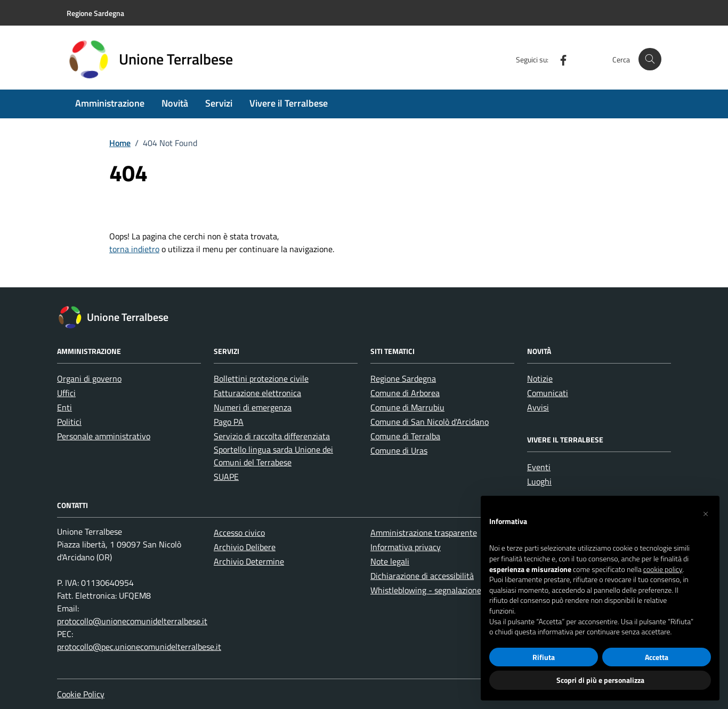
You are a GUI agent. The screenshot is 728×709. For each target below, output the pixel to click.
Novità (175, 103)
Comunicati (548, 393)
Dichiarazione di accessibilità (422, 576)
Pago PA (229, 422)
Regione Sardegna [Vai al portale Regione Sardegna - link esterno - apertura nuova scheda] (95, 13)
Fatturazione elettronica (257, 393)
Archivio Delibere (245, 547)
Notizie (540, 378)
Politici (69, 422)
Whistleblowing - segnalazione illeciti (438, 590)
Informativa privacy (406, 547)
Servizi (219, 103)
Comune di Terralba (405, 436)
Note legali (390, 561)
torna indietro (134, 249)
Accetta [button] (657, 657)
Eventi (539, 467)
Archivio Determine (249, 561)
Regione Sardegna (403, 378)
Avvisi (538, 407)
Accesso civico (239, 533)
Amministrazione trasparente (424, 533)
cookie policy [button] (663, 569)
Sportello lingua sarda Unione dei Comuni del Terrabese (273, 456)
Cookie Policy (81, 694)
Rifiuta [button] (544, 657)
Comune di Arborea (405, 393)
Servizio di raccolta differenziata (272, 436)
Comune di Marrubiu (407, 407)
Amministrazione (110, 103)
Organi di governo (89, 378)
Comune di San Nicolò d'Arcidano (430, 422)
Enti (64, 407)
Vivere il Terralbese (289, 103)
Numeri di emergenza (253, 407)
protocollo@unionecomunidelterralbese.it (132, 621)
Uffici (66, 393)
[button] (706, 513)
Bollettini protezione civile (261, 378)
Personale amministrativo (104, 436)
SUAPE (226, 477)
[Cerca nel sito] (650, 59)
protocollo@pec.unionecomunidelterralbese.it (139, 647)
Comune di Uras (399, 450)
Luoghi (539, 481)
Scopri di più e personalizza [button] (600, 680)
